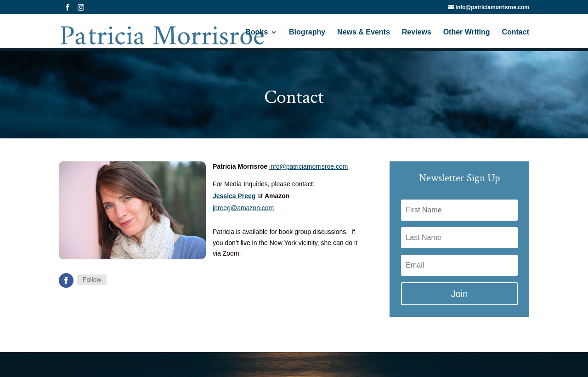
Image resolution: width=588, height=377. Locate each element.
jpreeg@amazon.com (243, 208)
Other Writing (467, 32)
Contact (515, 32)
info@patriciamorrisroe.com (308, 166)
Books (257, 32)
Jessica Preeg (234, 196)
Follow (92, 280)
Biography (307, 32)
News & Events (364, 32)
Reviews (417, 32)
